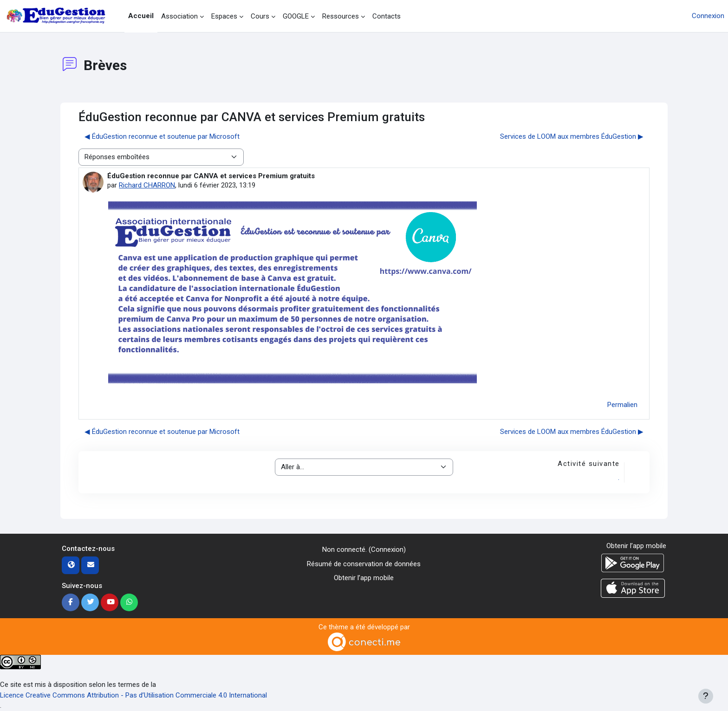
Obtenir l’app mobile (364, 578)
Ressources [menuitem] (341, 16)
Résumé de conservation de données (364, 564)
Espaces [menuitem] (224, 16)
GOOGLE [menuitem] (296, 16)
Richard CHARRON (147, 185)
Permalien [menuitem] (622, 405)
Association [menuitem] (179, 16)
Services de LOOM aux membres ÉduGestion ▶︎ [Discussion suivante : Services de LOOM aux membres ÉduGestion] (572, 136)
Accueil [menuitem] (141, 16)
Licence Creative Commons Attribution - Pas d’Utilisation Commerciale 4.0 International (133, 695)
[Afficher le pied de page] (706, 696)
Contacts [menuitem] (387, 16)
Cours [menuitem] (260, 16)
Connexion (708, 16)
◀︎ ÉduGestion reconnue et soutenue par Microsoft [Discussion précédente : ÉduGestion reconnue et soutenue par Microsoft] (162, 136)
